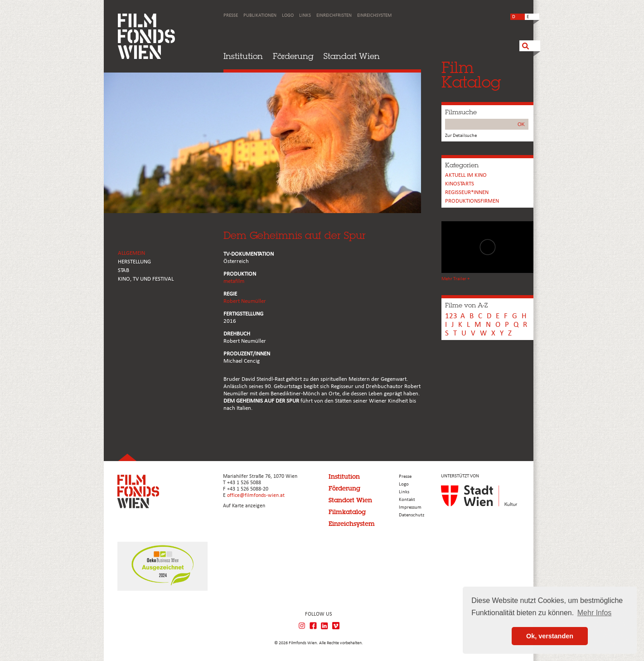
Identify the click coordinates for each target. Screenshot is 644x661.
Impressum (410, 508)
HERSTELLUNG (134, 262)
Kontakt (407, 500)
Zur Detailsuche (461, 136)
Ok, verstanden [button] (550, 636)
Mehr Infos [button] (595, 613)
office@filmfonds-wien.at (256, 496)
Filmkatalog (347, 512)
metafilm (234, 281)
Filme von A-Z (466, 305)
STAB (123, 270)
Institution (243, 56)
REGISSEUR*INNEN (467, 192)
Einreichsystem (374, 16)
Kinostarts (460, 184)
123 (451, 316)
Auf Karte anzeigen (244, 506)
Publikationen (260, 16)
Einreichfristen (334, 16)
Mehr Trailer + (455, 279)
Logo (288, 16)
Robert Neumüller (245, 301)
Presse (231, 16)
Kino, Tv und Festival (146, 279)
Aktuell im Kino (466, 175)
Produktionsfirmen (472, 201)
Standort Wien (352, 56)
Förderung (293, 56)
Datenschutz (412, 515)
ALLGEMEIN (131, 253)
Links (305, 16)
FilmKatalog (471, 75)
